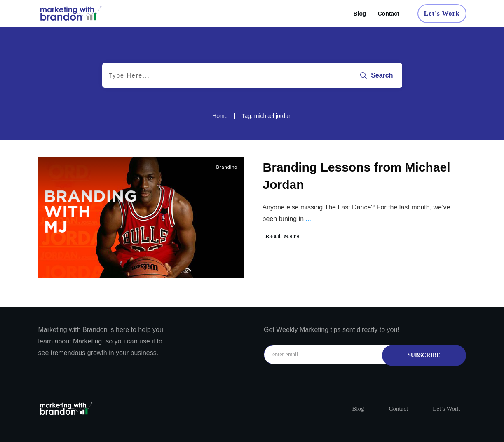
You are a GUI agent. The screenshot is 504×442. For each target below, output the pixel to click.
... (308, 219)
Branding (227, 167)
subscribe (424, 355)
